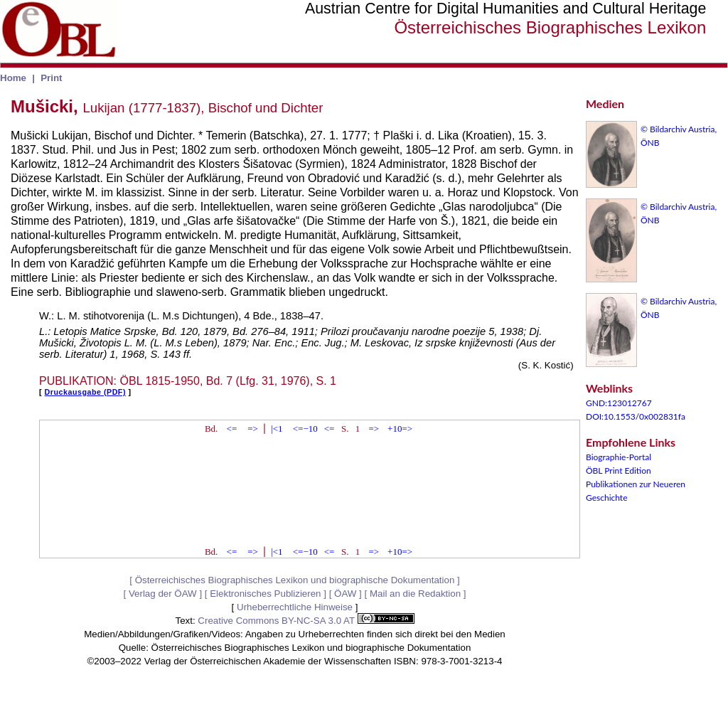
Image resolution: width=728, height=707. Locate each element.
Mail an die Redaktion (415, 594)
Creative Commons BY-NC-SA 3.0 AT (306, 621)
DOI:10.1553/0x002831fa (636, 416)
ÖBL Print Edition (619, 471)
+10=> (400, 429)
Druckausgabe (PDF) (85, 392)
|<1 (277, 429)
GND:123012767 (619, 403)
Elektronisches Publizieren (265, 594)
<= (232, 429)
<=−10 (305, 429)
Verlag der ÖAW (163, 594)
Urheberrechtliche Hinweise (295, 607)
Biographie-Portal (619, 457)
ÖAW (345, 594)
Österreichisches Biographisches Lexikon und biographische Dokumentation (295, 580)
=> (253, 429)
